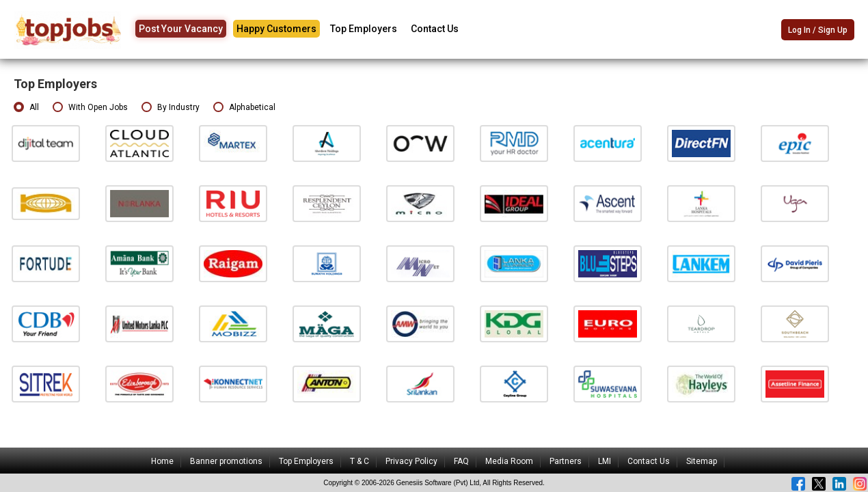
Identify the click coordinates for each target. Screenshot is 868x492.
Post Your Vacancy (181, 29)
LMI (605, 461)
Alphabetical (244, 108)
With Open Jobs (90, 108)
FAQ (461, 461)
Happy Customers (276, 29)
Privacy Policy (411, 461)
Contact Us (435, 29)
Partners (566, 461)
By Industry (171, 108)
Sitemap (702, 461)
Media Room (509, 461)
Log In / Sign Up (818, 30)
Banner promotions (226, 461)
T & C (360, 461)
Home (162, 461)
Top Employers (364, 29)
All (26, 108)
